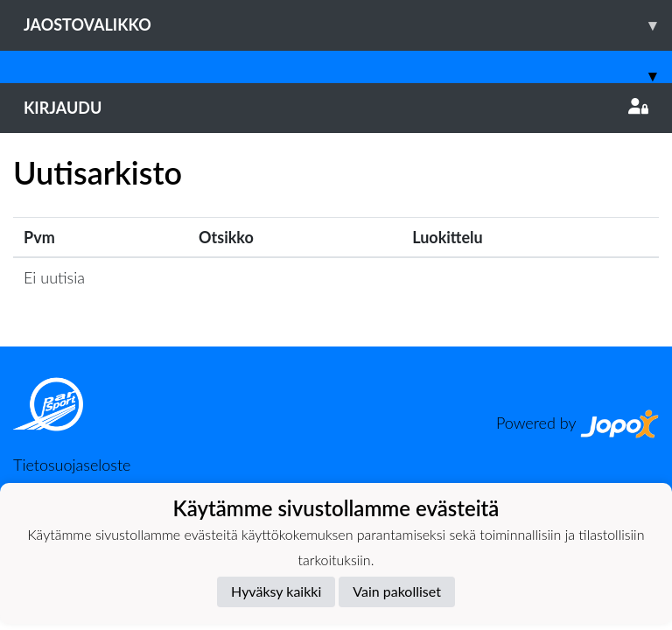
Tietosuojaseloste (72, 465)
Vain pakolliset (397, 591)
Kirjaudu (336, 108)
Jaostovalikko (348, 25)
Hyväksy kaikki (276, 591)
